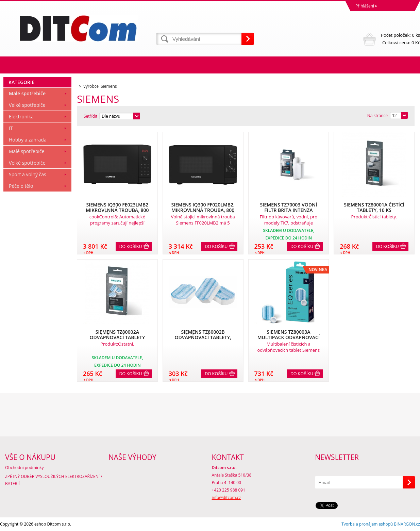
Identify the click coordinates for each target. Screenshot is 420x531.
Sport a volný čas (28, 174)
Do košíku (131, 247)
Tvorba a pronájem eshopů (367, 524)
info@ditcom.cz (226, 497)
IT (11, 128)
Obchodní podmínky (24, 468)
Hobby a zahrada (28, 140)
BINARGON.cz (407, 524)
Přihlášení (365, 6)
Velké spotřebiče (27, 105)
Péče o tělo (21, 186)
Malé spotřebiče (27, 93)
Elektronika (21, 117)
